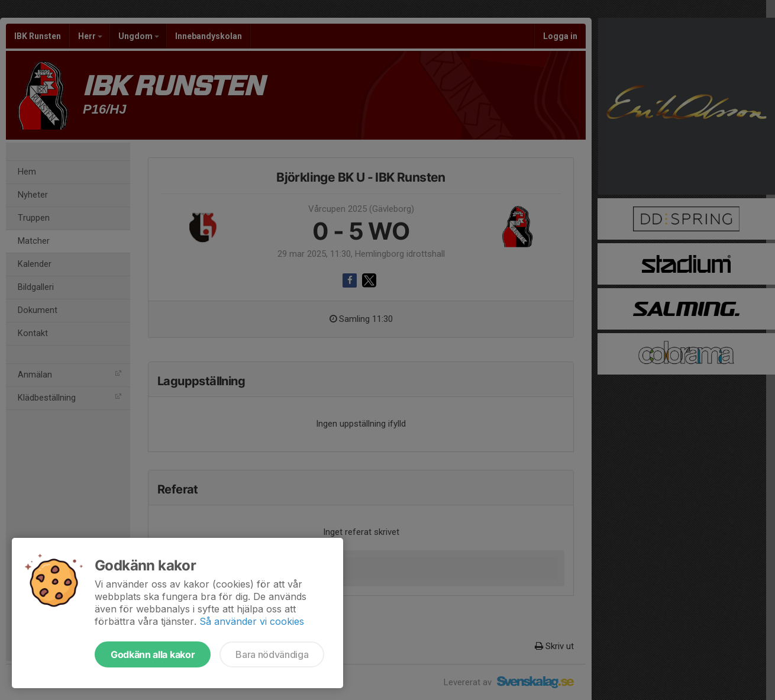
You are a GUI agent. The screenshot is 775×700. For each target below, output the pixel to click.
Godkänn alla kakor (153, 654)
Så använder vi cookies (252, 621)
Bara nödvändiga (272, 654)
